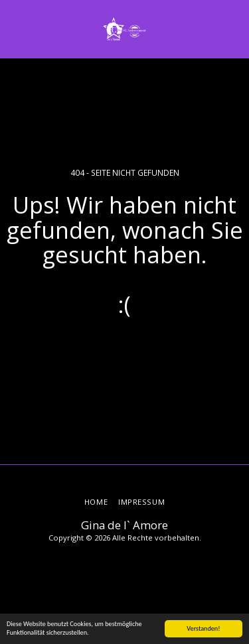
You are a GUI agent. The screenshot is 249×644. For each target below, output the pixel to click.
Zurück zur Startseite (124, 351)
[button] (15, 28)
